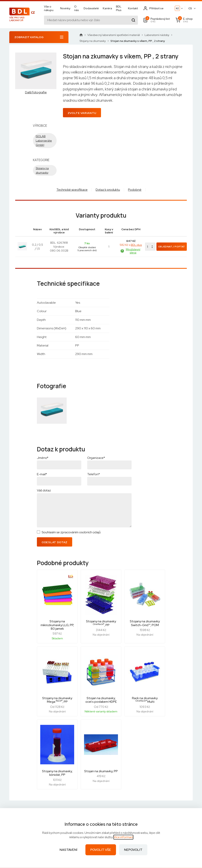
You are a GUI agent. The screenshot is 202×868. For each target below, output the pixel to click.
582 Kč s (131, 245)
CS (190, 8)
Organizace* (96, 458)
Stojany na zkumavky (93, 41)
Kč (177, 8)
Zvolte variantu (82, 113)
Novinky (65, 8)
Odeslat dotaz (55, 542)
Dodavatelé (91, 8)
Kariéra (107, 8)
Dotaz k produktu (108, 190)
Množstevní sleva (130, 251)
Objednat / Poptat (172, 247)
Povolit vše (101, 850)
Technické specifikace (72, 190)
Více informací (123, 837)
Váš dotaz (44, 490)
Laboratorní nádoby (157, 35)
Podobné (135, 190)
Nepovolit (133, 850)
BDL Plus (119, 8)
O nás (77, 8)
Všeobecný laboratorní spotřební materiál (114, 35)
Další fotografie (36, 92)
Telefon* (94, 474)
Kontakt (133, 8)
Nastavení (68, 850)
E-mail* (42, 474)
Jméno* (43, 458)
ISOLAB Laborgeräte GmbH (44, 141)
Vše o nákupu (49, 8)
